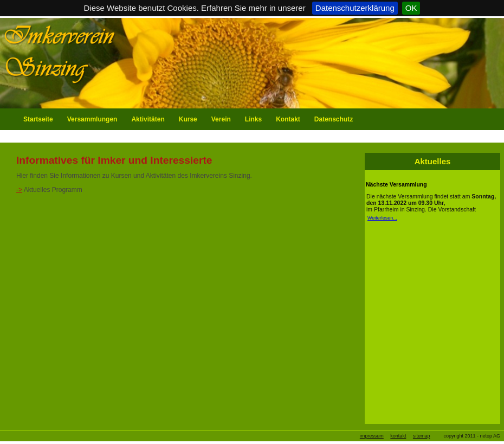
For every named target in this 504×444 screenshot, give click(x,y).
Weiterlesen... (382, 218)
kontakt (398, 436)
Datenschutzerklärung (355, 8)
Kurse (188, 119)
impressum (372, 436)
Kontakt (288, 119)
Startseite (38, 119)
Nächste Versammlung (396, 184)
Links (253, 119)
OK (411, 8)
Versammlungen (92, 119)
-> (19, 190)
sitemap (422, 436)
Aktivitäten (148, 119)
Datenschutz (334, 119)
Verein (221, 119)
